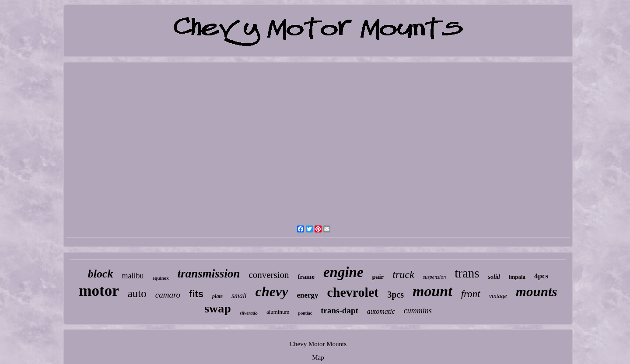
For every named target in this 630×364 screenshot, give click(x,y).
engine (343, 272)
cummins (418, 311)
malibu (133, 276)
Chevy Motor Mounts (318, 344)
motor (99, 291)
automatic (381, 311)
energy (307, 295)
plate (217, 296)
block (101, 274)
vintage (498, 296)
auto (137, 293)
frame (306, 277)
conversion (269, 275)
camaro (168, 295)
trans (467, 273)
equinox (161, 278)
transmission (209, 274)
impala (517, 277)
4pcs (541, 276)
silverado (249, 313)
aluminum (278, 312)
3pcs (395, 295)
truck (403, 274)
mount (432, 291)
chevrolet (353, 292)
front (471, 294)
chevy (272, 291)
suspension (435, 277)
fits (196, 294)
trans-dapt (339, 310)
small (239, 296)
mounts (537, 292)
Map (318, 357)
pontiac (305, 313)
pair (378, 277)
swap (218, 308)
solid (494, 277)
